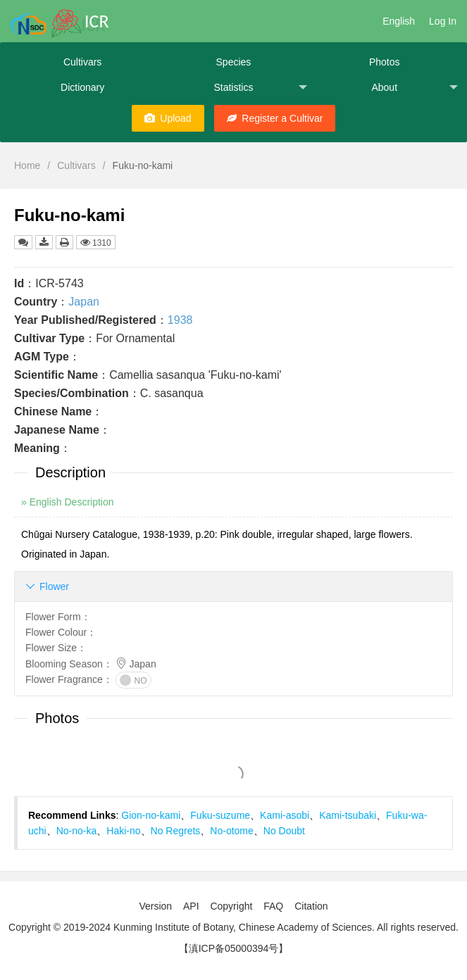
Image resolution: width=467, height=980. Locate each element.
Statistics (260, 88)
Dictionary (82, 87)
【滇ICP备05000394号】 (234, 948)
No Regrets (176, 831)
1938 (180, 320)
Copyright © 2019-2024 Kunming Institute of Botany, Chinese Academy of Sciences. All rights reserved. (234, 927)
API (191, 906)
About (414, 88)
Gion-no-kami (151, 815)
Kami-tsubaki (348, 815)
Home (27, 165)
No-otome (231, 831)
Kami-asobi (285, 815)
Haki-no (123, 831)
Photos (385, 62)
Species (234, 62)
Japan (84, 302)
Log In (443, 21)
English (399, 21)
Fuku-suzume (220, 815)
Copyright (231, 906)
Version (155, 906)
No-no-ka (77, 831)
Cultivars (82, 62)
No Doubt (284, 831)
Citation (311, 906)
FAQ (273, 906)
